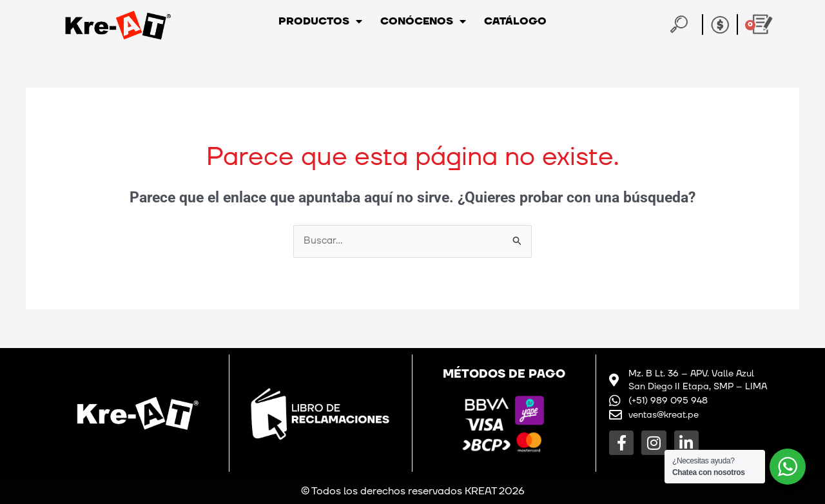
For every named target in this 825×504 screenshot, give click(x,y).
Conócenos (423, 21)
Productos (320, 21)
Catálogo (515, 21)
